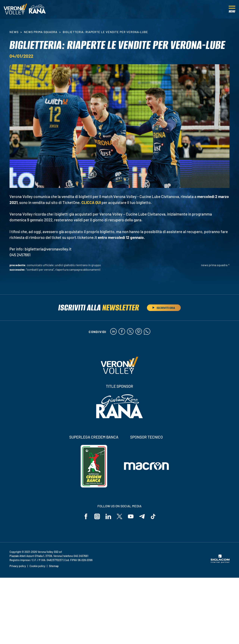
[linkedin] (113, 332)
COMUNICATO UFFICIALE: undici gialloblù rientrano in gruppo (64, 265)
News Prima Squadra (41, 32)
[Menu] (232, 9)
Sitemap (54, 566)
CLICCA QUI (91, 202)
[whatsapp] (147, 332)
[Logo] (15, 9)
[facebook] (122, 332)
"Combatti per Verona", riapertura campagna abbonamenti (63, 269)
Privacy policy (18, 566)
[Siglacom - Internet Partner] (220, 562)
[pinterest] (139, 332)
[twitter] (130, 332)
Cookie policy (37, 566)
